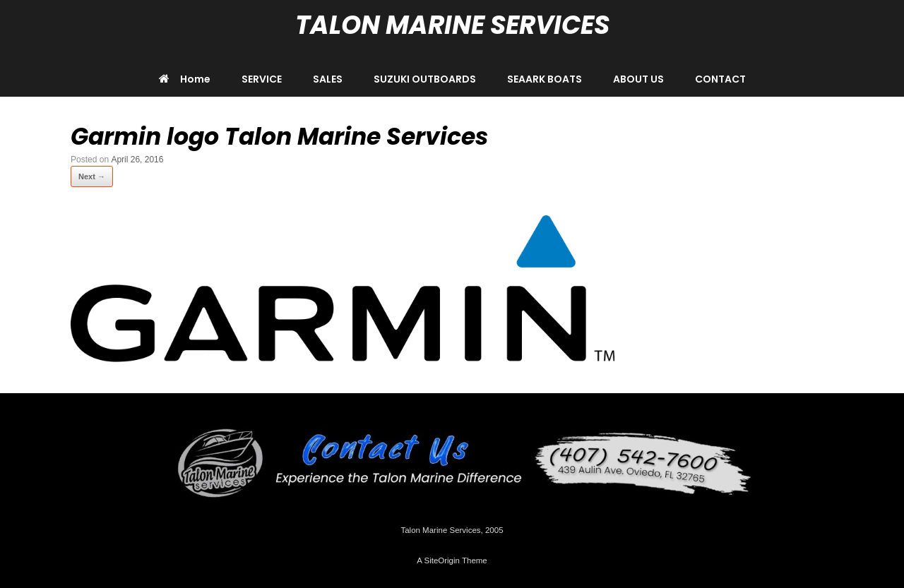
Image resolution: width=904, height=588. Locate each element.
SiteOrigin (442, 560)
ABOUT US (638, 79)
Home (185, 79)
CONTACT (720, 79)
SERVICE (262, 79)
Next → (92, 176)
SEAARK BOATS (545, 79)
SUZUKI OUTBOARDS (425, 79)
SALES (328, 79)
